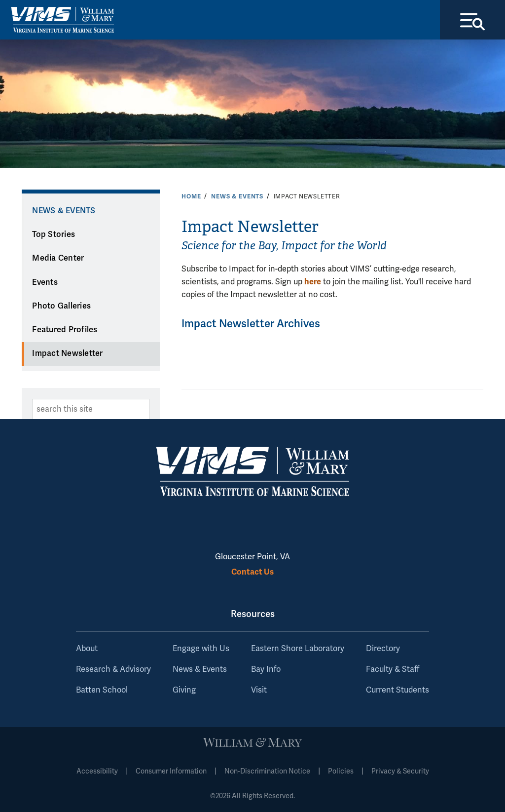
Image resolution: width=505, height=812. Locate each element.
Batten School (102, 690)
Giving (184, 690)
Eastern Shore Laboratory (298, 649)
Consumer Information (171, 771)
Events (45, 282)
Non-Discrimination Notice (267, 771)
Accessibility (97, 771)
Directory (383, 649)
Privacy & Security (400, 771)
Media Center (58, 258)
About (87, 649)
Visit (259, 690)
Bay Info (266, 669)
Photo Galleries (61, 306)
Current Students (397, 690)
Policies (341, 771)
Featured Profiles (65, 330)
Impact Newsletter (67, 353)
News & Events (237, 196)
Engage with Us (201, 649)
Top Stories (54, 234)
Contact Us (252, 572)
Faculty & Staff (393, 669)
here (313, 282)
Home (191, 196)
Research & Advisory (113, 669)
